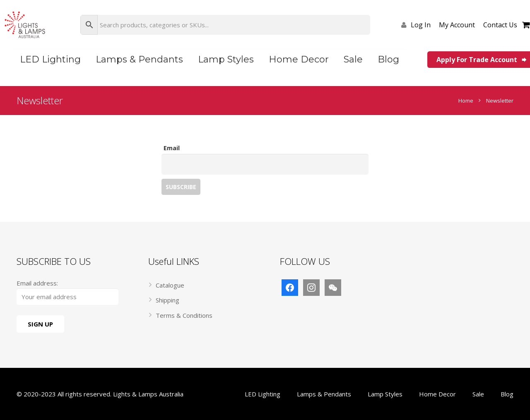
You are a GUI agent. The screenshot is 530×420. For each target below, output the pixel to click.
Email (172, 148)
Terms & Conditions (184, 315)
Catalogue (170, 285)
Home (466, 101)
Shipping (167, 300)
